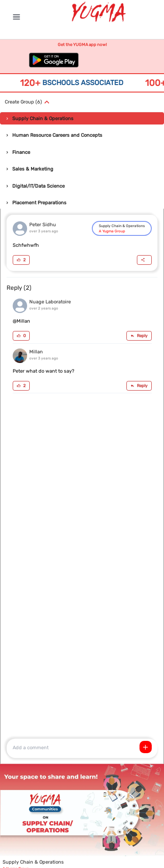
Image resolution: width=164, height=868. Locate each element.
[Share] (144, 260)
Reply (139, 336)
